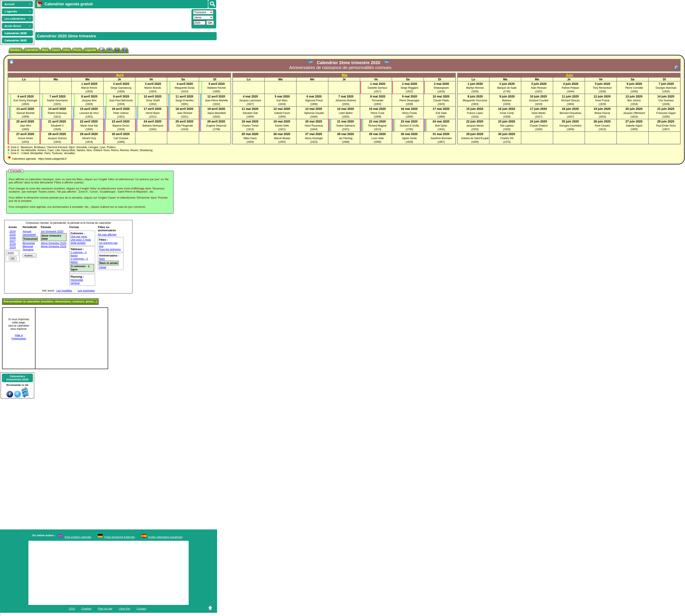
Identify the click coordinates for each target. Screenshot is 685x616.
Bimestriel (29, 243)
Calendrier (32, 50)
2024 (13, 231)
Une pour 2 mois (81, 240)
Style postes (78, 243)
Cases (56, 50)
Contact (141, 609)
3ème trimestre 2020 (54, 243)
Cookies (86, 609)
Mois (45, 50)
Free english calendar (78, 537)
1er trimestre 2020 (52, 231)
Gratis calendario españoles (165, 537)
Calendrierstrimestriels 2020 (17, 378)
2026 (13, 238)
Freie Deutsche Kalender (120, 537)
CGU (72, 609)
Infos (67, 50)
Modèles (16, 50)
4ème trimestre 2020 (54, 246)
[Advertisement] (113, 18)
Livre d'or (124, 609)
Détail (102, 267)
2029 (13, 247)
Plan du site (105, 609)
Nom (102, 259)
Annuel (27, 231)
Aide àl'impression (19, 337)
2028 (13, 244)
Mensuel (28, 246)
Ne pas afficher (107, 235)
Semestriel (29, 235)
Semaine (28, 250)
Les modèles (64, 291)
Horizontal (77, 280)
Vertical (75, 283)
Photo (77, 50)
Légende (90, 50)
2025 (13, 235)
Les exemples (86, 291)
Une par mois (79, 237)
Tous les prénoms (110, 249)
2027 (13, 241)
